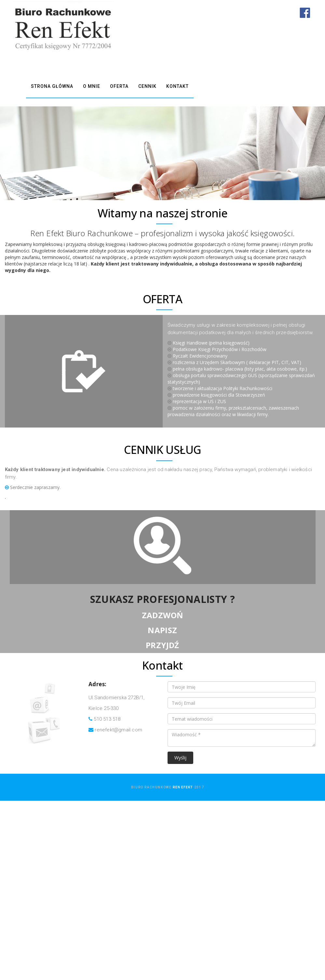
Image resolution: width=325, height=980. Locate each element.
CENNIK (147, 87)
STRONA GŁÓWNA (52, 87)
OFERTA (119, 87)
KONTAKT (177, 87)
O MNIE (92, 87)
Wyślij (180, 759)
